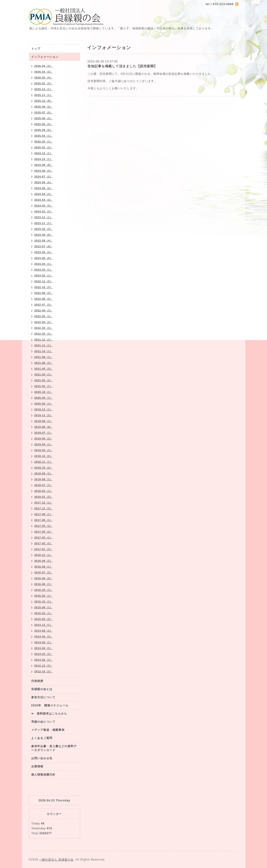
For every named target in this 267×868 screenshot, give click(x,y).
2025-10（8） (44, 101)
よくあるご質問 (42, 738)
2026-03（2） (44, 72)
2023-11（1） (44, 223)
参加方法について (43, 697)
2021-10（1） (44, 351)
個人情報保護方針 (43, 775)
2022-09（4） (44, 293)
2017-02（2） (44, 543)
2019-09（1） (44, 421)
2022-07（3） (44, 305)
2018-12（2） (44, 456)
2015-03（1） (44, 613)
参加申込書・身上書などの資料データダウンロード (54, 748)
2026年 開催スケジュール (50, 705)
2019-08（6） (44, 427)
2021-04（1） (44, 374)
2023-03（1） (44, 270)
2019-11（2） (44, 415)
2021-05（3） (44, 369)
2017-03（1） (44, 538)
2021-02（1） (44, 386)
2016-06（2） (44, 578)
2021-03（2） (44, 380)
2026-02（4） (44, 78)
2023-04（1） (44, 264)
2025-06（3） (44, 118)
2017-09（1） (44, 514)
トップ (36, 49)
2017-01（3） (44, 549)
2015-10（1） (44, 602)
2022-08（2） (44, 299)
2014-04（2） (44, 637)
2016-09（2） (44, 561)
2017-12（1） (44, 503)
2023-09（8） (44, 235)
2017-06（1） (44, 520)
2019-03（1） (44, 450)
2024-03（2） (44, 200)
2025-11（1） (44, 95)
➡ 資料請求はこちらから (49, 714)
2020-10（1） (44, 392)
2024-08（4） (44, 171)
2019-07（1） (44, 433)
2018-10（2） (44, 468)
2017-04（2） (44, 532)
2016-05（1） (44, 584)
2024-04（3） (44, 194)
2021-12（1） (44, 340)
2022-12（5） (44, 281)
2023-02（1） (44, 276)
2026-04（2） (44, 66)
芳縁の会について (43, 722)
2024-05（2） (44, 188)
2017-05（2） (44, 526)
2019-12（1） (44, 409)
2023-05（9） (44, 258)
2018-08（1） (44, 479)
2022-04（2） (44, 322)
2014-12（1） (44, 625)
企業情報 (37, 766)
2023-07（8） (44, 246)
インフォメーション (45, 57)
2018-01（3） (44, 497)
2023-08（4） (44, 241)
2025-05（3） (44, 124)
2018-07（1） (44, 485)
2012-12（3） (44, 666)
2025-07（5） (44, 112)
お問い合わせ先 (42, 758)
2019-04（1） (44, 444)
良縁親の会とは (42, 689)
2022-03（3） (44, 328)
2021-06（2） (44, 363)
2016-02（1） (44, 596)
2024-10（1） (44, 159)
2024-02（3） (44, 206)
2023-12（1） (44, 217)
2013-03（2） (44, 654)
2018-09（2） (44, 473)
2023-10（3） (44, 229)
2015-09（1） (44, 607)
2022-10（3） (44, 287)
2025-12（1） (44, 89)
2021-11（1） (44, 345)
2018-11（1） (44, 462)
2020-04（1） (44, 398)
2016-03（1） (44, 590)
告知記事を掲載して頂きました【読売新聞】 (122, 66)
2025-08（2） (44, 107)
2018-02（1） (44, 491)
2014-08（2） (44, 631)
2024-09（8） (44, 165)
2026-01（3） (44, 83)
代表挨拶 (37, 681)
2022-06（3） (44, 310)
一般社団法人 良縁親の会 (56, 860)
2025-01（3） (44, 147)
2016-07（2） (44, 572)
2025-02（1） (44, 142)
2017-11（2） (44, 508)
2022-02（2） (44, 334)
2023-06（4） (44, 252)
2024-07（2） (44, 177)
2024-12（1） (44, 153)
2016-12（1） (44, 555)
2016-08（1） (44, 567)
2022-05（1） (44, 316)
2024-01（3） (44, 211)
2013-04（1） (44, 648)
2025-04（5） (44, 130)
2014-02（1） (44, 642)
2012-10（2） (44, 671)
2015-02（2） (44, 619)
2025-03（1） (44, 136)
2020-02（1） (44, 404)
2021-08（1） (44, 357)
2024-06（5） (44, 182)
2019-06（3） (44, 439)
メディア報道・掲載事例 (48, 730)
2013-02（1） (44, 660)
